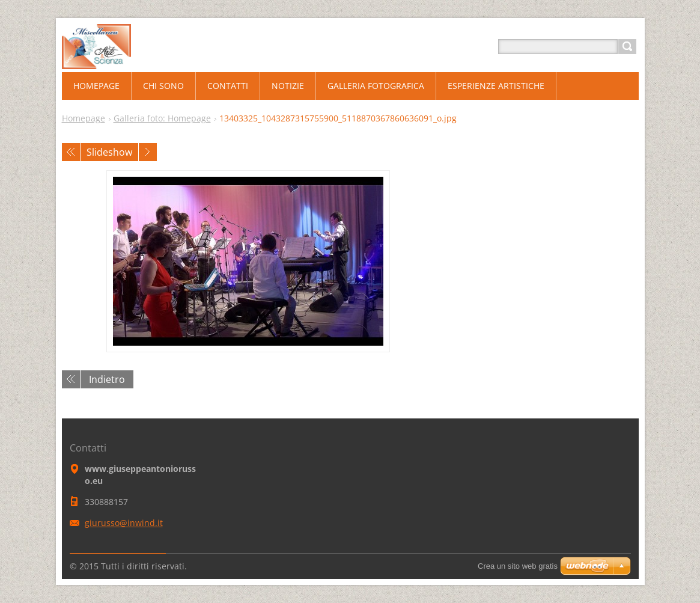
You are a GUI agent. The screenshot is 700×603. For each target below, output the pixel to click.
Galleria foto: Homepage (162, 118)
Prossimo (148, 152)
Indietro (107, 379)
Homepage (84, 118)
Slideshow (109, 152)
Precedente (71, 152)
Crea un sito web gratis (518, 566)
